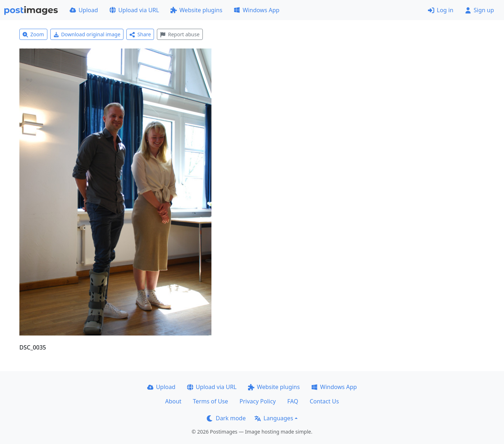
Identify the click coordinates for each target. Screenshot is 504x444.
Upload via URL (134, 10)
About (173, 401)
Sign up (479, 10)
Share (140, 34)
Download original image (87, 34)
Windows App (256, 10)
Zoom (33, 34)
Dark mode (226, 418)
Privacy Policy (258, 401)
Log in (441, 10)
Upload (84, 10)
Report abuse (180, 34)
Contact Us (324, 401)
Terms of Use (210, 401)
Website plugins (196, 10)
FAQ (293, 401)
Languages (274, 418)
